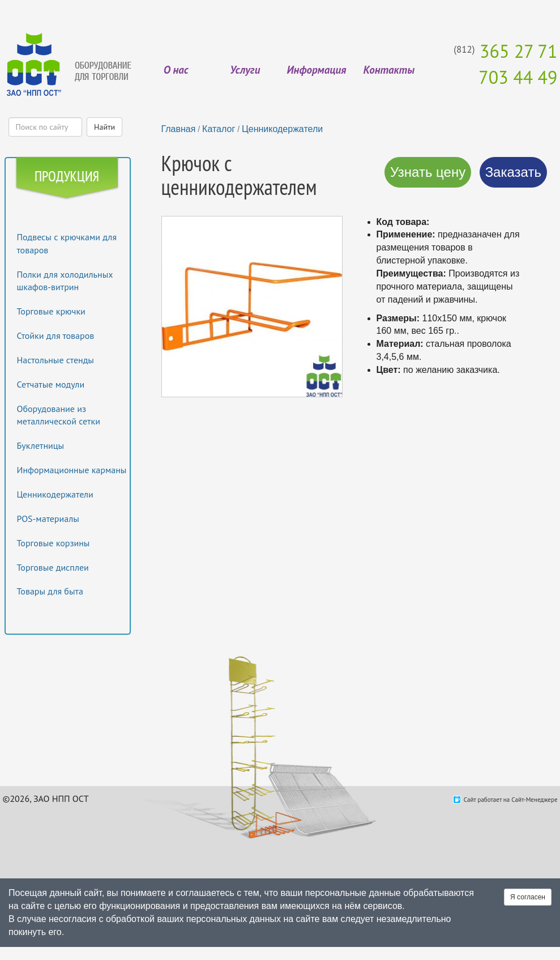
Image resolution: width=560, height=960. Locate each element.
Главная (179, 129)
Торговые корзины (54, 543)
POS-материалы (48, 519)
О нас (176, 70)
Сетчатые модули (51, 384)
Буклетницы (41, 445)
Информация (316, 70)
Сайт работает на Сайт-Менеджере (511, 800)
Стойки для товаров (56, 335)
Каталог (219, 129)
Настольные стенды (55, 360)
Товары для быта (50, 591)
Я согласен (528, 897)
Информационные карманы (72, 470)
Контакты (389, 70)
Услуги (245, 70)
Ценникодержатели (55, 494)
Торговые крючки (51, 311)
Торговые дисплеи (53, 567)
